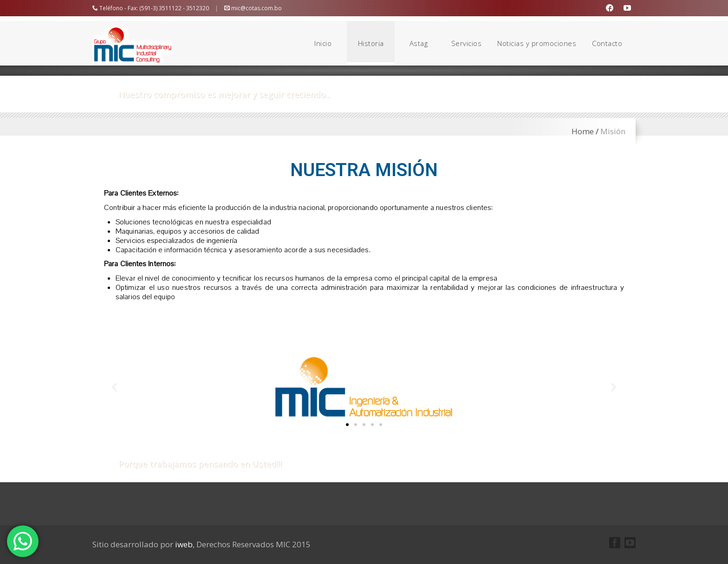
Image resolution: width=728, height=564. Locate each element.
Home (583, 131)
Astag (419, 43)
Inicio (323, 43)
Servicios (467, 43)
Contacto (607, 43)
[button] (347, 425)
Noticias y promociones (537, 43)
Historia (371, 43)
